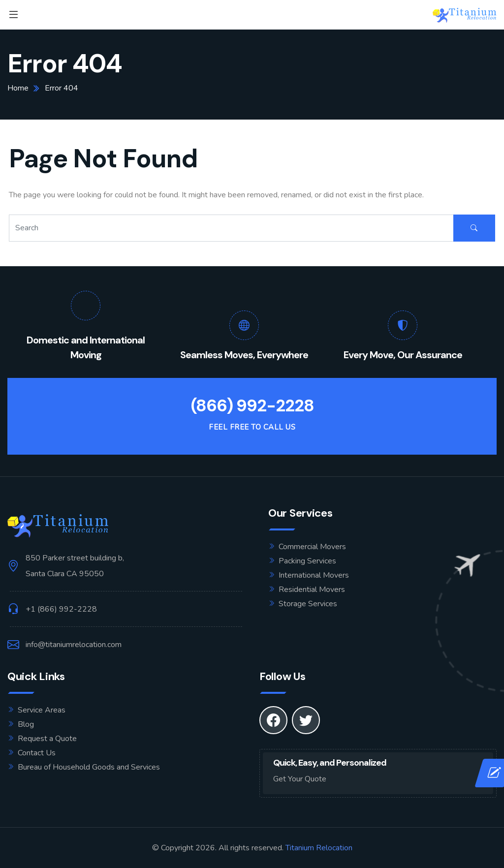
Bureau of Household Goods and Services (89, 767)
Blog (26, 724)
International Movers (314, 575)
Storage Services (308, 604)
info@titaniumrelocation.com (74, 645)
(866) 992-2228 (252, 406)
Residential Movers (312, 589)
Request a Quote (47, 739)
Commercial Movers (312, 547)
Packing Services (307, 561)
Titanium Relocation (319, 848)
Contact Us (37, 753)
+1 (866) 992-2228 (61, 609)
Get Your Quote (300, 779)
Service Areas (42, 710)
